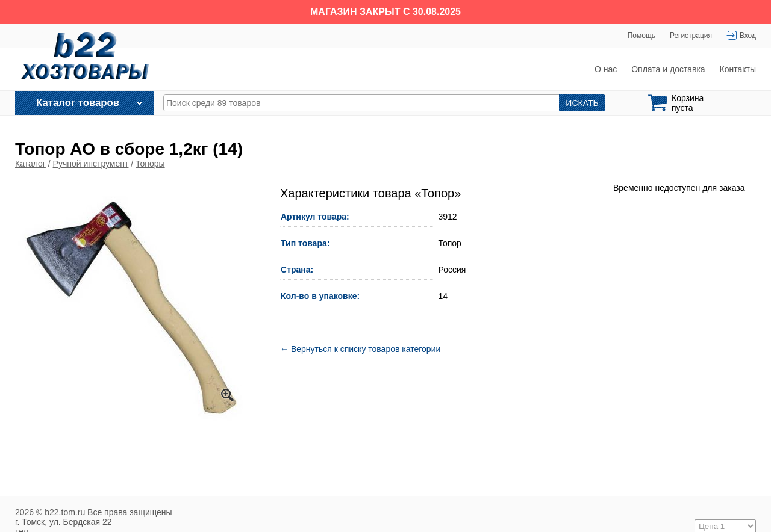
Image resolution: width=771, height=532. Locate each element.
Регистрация (691, 36)
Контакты (738, 69)
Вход (748, 36)
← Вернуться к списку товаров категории (360, 349)
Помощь (641, 36)
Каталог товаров (78, 103)
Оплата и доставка (668, 69)
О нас (606, 69)
